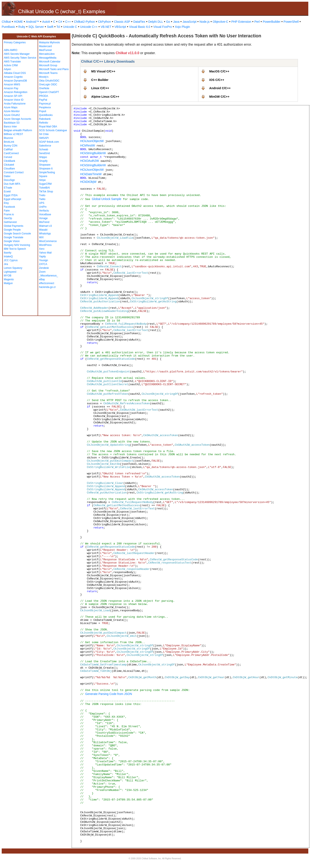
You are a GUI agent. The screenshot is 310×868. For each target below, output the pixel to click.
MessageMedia (48, 58)
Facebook (9, 207)
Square (43, 176)
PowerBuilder (272, 22)
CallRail (8, 149)
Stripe (42, 180)
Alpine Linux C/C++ (105, 97)
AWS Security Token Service (20, 58)
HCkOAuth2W (90, 161)
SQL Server (36, 27)
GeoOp (8, 218)
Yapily (43, 256)
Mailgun (8, 283)
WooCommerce (48, 241)
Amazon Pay (11, 88)
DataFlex (139, 22)
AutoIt (46, 22)
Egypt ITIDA (11, 195)
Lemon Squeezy (13, 268)
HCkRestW (87, 145)
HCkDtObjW (88, 182)
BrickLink (9, 142)
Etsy (6, 203)
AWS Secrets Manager (17, 54)
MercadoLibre (47, 54)
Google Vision (12, 241)
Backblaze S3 (12, 123)
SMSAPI (44, 138)
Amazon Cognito (13, 77)
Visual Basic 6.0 (140, 27)
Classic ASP (122, 22)
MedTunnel (46, 50)
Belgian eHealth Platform (18, 130)
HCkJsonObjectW (92, 141)
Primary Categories (15, 42)
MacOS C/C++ (219, 71)
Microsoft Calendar (50, 62)
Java (176, 22)
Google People (12, 230)
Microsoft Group (48, 65)
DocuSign (9, 180)
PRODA (44, 96)
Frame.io (9, 214)
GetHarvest (10, 222)
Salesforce (45, 146)
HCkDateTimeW (91, 174)
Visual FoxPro (163, 27)
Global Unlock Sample (107, 199)
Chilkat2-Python (85, 22)
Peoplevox (45, 107)
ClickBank (9, 161)
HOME (18, 22)
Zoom (42, 272)
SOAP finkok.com (49, 142)
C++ (68, 22)
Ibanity (8, 253)
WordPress (45, 245)
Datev (7, 176)
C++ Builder (100, 80)
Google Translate (14, 237)
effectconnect (47, 283)
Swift (50, 27)
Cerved (8, 157)
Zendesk (44, 268)
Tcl (58, 27)
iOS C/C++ (217, 80)
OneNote (44, 88)
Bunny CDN (11, 146)
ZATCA (43, 264)
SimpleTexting (47, 172)
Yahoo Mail (45, 253)
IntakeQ (8, 256)
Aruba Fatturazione (15, 104)
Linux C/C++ (100, 88)
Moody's (44, 77)
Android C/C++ (220, 88)
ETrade (8, 188)
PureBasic (9, 27)
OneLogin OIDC (48, 85)
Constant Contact (14, 172)
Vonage (43, 218)
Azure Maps (11, 107)
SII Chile (44, 134)
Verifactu (44, 211)
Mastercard (46, 46)
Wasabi (43, 230)
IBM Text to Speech (15, 249)
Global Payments (14, 226)
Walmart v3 (46, 226)
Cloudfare (9, 169)
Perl (257, 22)
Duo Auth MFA (12, 184)
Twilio (42, 199)
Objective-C (220, 22)
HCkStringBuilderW (93, 153)
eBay (42, 279)
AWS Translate (12, 62)
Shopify (43, 161)
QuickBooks (46, 115)
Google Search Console (17, 234)
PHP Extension (241, 22)
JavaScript (190, 22)
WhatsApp (45, 234)
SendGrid (45, 153)
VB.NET (106, 27)
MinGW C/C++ (219, 97)
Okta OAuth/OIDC (49, 81)
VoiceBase (45, 214)
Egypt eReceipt (12, 199)
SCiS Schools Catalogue (53, 130)
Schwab (44, 149)
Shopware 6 (46, 169)
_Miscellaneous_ (49, 276)
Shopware (45, 165)
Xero (42, 249)
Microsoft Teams (48, 73)
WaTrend (44, 222)
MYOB (8, 276)
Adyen (7, 69)
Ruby (22, 27)
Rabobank (45, 119)
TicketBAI (45, 188)
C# (60, 22)
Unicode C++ (89, 27)
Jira (6, 264)
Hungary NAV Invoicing (17, 245)
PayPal (43, 100)
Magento (9, 279)
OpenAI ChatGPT (49, 92)
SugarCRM (45, 184)
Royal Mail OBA (48, 127)
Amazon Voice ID (14, 100)
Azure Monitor (12, 111)
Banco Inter (10, 127)
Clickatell (9, 165)
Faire (7, 211)
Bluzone (8, 138)
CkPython (105, 22)
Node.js (204, 22)
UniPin (43, 207)
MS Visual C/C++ (103, 71)
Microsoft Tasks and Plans (54, 69)
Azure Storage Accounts (18, 119)
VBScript (120, 27)
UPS (42, 203)
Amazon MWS (12, 85)
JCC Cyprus (11, 260)
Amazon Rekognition (16, 92)
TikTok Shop (46, 192)
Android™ (33, 22)
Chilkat (6, 22)
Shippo (43, 157)
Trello (42, 195)
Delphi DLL (156, 22)
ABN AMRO (11, 50)
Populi (43, 111)
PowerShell (291, 22)
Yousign (44, 260)
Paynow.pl (45, 104)
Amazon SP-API (13, 96)
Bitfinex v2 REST (14, 134)
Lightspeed (10, 272)
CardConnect (11, 153)
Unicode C (70, 27)
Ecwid (7, 192)
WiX (41, 237)
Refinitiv (44, 123)
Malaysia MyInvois (50, 42)
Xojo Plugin (183, 27)
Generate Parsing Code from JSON (109, 694)
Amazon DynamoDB (15, 81)
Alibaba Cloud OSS (15, 73)
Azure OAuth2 (12, 115)
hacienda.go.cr (48, 287)
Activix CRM (11, 65)
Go (168, 22)
